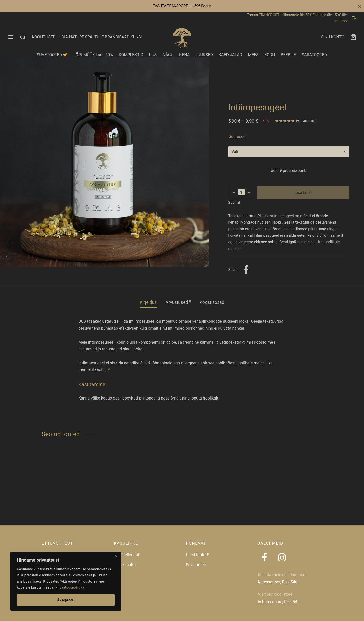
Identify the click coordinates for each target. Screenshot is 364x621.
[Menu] (11, 37)
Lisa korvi (303, 193)
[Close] (116, 556)
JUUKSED (204, 55)
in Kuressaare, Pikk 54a (279, 602)
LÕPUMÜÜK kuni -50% (93, 55)
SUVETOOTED (52, 55)
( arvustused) (306, 121)
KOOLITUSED (44, 37)
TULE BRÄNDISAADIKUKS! (118, 37)
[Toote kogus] (241, 192)
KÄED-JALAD (230, 55)
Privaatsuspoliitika (70, 587)
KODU (270, 55)
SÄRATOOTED (314, 55)
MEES (253, 55)
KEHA (184, 55)
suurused (237, 136)
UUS (153, 55)
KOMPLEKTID (131, 55)
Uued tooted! (197, 555)
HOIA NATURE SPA (75, 37)
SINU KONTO (333, 37)
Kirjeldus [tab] (148, 302)
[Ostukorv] (353, 37)
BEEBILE (288, 55)
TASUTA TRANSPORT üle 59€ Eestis (182, 6)
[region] (66, 581)
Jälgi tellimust (126, 555)
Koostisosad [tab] (212, 302)
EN (354, 18)
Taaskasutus (125, 565)
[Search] (23, 37)
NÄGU (168, 55)
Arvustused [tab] (178, 302)
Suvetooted (196, 565)
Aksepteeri (66, 600)
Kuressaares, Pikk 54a (278, 582)
